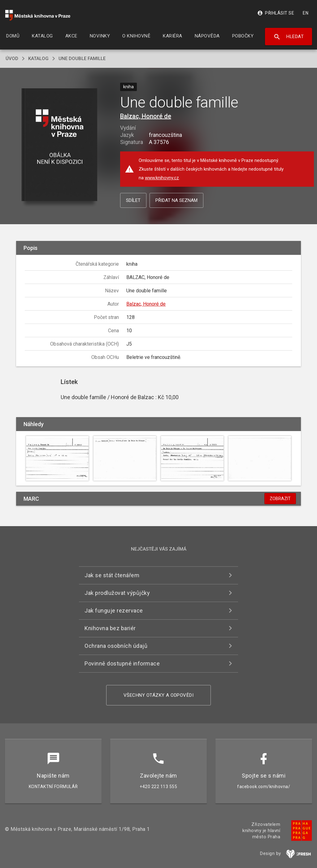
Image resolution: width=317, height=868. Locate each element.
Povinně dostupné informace (122, 663)
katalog (38, 59)
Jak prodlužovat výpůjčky (117, 593)
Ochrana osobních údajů (116, 646)
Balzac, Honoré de (146, 116)
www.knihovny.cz (162, 178)
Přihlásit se (276, 13)
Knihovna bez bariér (110, 628)
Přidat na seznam (176, 200)
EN (306, 13)
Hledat (289, 37)
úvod (12, 59)
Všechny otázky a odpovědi (159, 695)
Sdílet (133, 200)
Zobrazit (280, 499)
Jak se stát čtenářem (112, 575)
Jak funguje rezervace (114, 611)
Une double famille (82, 59)
